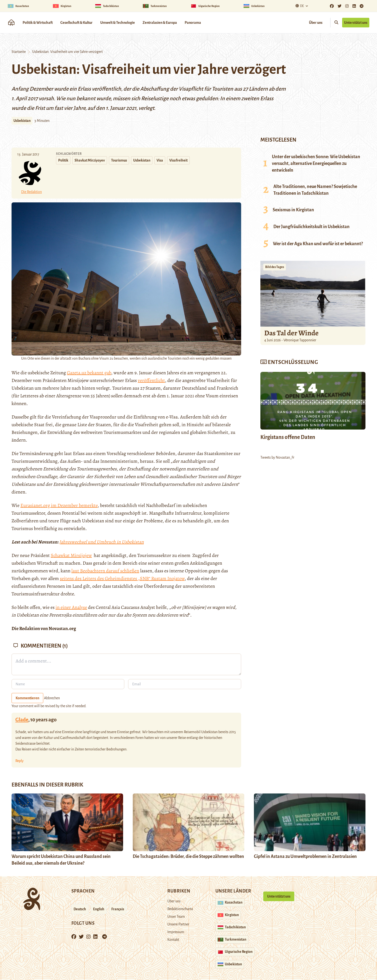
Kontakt (173, 940)
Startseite (19, 52)
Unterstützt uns (356, 23)
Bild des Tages (275, 267)
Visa (160, 160)
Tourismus (119, 160)
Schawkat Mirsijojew (71, 555)
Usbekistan (22, 121)
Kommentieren (27, 698)
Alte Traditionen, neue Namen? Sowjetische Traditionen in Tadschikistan (315, 190)
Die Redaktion (31, 192)
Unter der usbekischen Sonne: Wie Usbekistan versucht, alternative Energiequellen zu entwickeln (316, 163)
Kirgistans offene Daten (288, 437)
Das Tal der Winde (291, 333)
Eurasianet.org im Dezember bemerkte (59, 505)
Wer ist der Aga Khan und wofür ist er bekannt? (318, 244)
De (299, 6)
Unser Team (176, 917)
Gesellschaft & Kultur (76, 23)
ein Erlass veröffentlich (95, 89)
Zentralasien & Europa (160, 23)
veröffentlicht (151, 380)
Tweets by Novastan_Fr (277, 457)
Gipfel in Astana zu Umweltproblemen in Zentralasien (305, 856)
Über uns (316, 23)
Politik (63, 160)
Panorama (193, 23)
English (99, 909)
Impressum (176, 932)
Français (118, 909)
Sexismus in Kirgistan (293, 210)
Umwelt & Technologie (118, 23)
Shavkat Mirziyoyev (90, 160)
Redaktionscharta (180, 909)
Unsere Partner (178, 924)
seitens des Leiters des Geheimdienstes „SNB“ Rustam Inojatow (122, 578)
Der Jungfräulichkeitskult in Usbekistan (311, 227)
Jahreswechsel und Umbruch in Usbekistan (101, 542)
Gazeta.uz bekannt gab (89, 373)
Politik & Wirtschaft (38, 23)
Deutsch (80, 909)
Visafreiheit (178, 160)
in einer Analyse (71, 607)
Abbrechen (52, 698)
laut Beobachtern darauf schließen (105, 571)
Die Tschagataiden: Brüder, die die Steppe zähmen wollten (188, 856)
